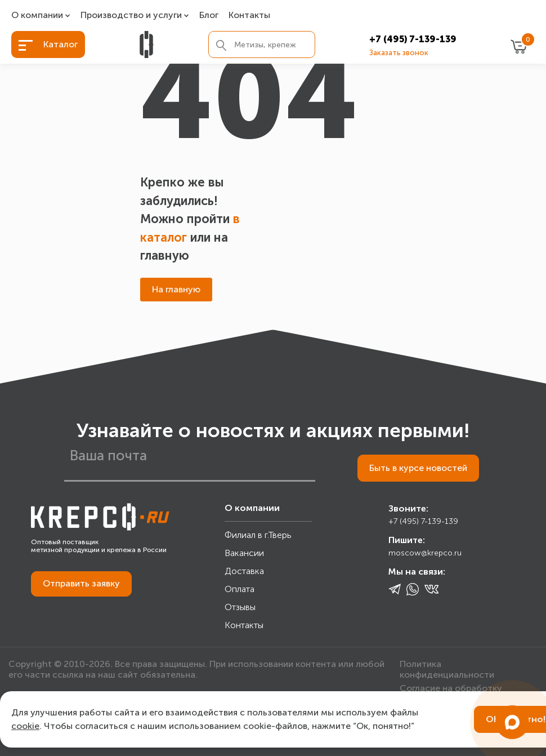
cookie (25, 726)
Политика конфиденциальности (447, 669)
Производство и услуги (131, 15)
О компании (37, 15)
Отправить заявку (81, 583)
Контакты (249, 15)
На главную (176, 289)
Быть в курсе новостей (418, 468)
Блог (209, 15)
